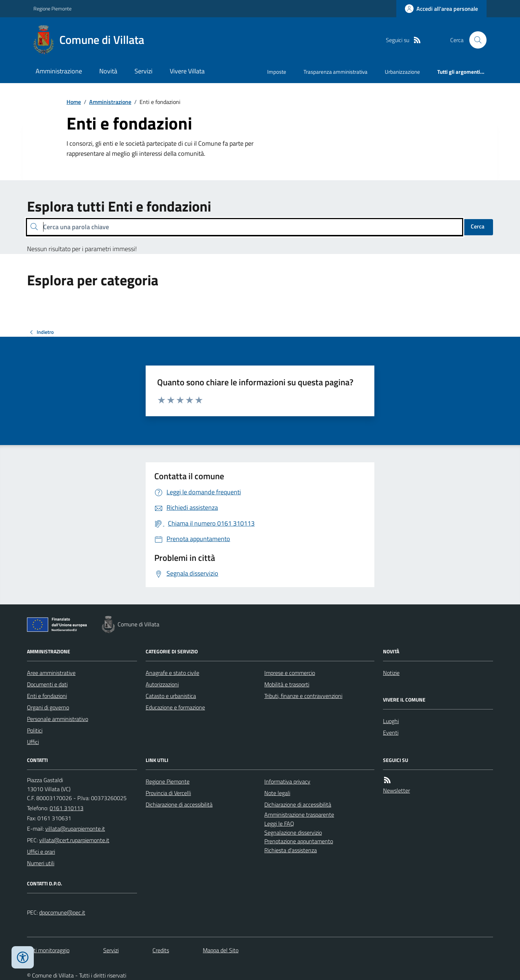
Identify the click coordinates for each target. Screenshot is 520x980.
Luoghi (391, 721)
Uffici (33, 742)
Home (74, 102)
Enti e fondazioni (47, 696)
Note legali (277, 793)
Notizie (391, 673)
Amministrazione (59, 71)
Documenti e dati (47, 684)
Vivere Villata (187, 71)
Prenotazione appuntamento (299, 841)
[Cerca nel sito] (475, 40)
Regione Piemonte (53, 8)
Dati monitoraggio (48, 950)
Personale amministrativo (58, 719)
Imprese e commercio (290, 673)
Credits (161, 950)
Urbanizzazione (402, 72)
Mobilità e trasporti (287, 684)
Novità (108, 71)
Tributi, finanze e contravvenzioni (303, 696)
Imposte (277, 72)
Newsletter (396, 790)
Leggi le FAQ (279, 824)
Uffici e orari (41, 852)
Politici (35, 730)
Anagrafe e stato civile (172, 673)
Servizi (143, 71)
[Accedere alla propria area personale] (441, 9)
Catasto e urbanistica (171, 696)
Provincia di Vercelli (168, 793)
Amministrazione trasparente (299, 815)
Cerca (478, 226)
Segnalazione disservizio (293, 832)
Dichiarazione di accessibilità (179, 804)
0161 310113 (67, 808)
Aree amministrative (51, 673)
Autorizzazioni (162, 684)
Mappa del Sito (221, 950)
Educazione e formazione (175, 707)
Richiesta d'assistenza (291, 850)
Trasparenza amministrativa (336, 72)
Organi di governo (48, 707)
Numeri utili (41, 863)
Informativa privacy (287, 781)
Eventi (391, 732)
